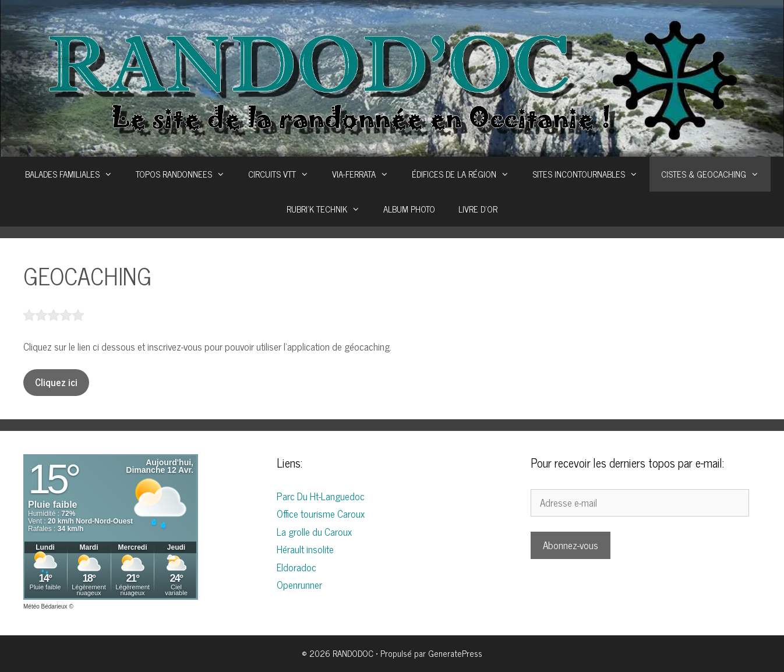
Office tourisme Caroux (321, 514)
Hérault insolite (305, 549)
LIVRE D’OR (478, 209)
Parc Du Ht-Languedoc (321, 496)
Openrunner (299, 585)
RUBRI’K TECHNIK (329, 209)
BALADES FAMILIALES (75, 174)
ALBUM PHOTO (409, 209)
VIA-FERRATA (366, 174)
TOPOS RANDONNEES (186, 174)
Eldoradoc (296, 567)
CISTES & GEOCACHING (716, 174)
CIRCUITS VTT (284, 174)
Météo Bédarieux (45, 606)
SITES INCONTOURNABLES (591, 174)
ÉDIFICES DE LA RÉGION (466, 174)
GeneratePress (455, 653)
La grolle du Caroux (314, 532)
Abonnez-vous (571, 545)
